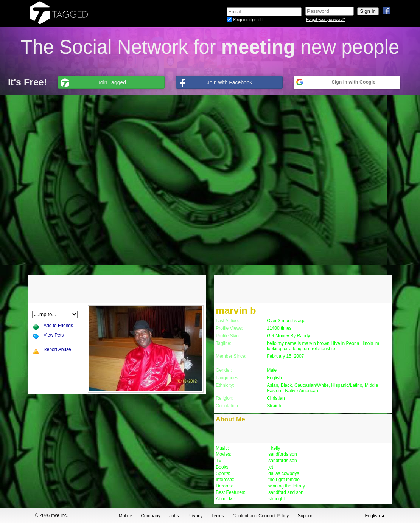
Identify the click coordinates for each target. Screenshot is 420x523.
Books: (223, 467)
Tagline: (223, 343)
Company (150, 516)
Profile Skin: (228, 336)
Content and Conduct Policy (261, 516)
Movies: (223, 454)
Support (306, 516)
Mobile (125, 516)
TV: (219, 461)
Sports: (223, 473)
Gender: (224, 370)
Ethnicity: (225, 385)
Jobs (174, 516)
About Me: (226, 499)
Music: (222, 448)
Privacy (195, 516)
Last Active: (227, 321)
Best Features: (230, 492)
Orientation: (227, 406)
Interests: (225, 480)
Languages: (228, 378)
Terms (218, 516)
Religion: (225, 398)
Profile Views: (229, 328)
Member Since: (231, 356)
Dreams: (224, 486)
